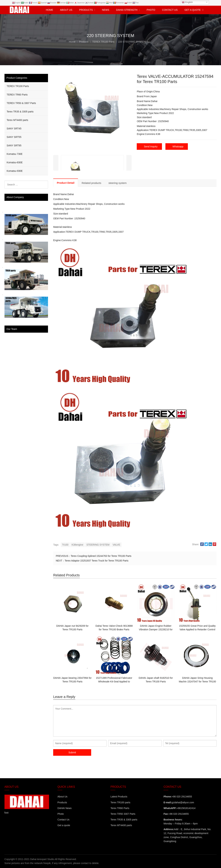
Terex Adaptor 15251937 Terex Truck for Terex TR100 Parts (97, 561)
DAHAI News (65, 808)
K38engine (77, 545)
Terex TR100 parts (120, 802)
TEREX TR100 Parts (18, 86)
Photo (61, 814)
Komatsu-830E (15, 162)
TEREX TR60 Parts (17, 95)
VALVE (116, 545)
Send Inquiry (151, 147)
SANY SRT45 (14, 129)
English (187, 2)
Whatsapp (178, 147)
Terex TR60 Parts (120, 808)
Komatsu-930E (15, 171)
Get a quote (64, 825)
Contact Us (63, 820)
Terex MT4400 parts (18, 120)
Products (62, 802)
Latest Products (119, 797)
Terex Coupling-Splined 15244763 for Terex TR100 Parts (101, 556)
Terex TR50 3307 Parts (123, 814)
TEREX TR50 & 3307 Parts (21, 103)
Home (50, 10)
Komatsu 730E (15, 154)
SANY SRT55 (14, 137)
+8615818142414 (186, 808)
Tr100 (65, 545)
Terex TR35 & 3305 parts (20, 112)
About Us (63, 797)
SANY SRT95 (14, 145)
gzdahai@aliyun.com (183, 802)
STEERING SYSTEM (98, 545)
